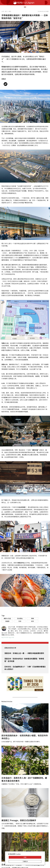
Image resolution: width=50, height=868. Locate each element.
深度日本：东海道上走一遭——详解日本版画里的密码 (24, 653)
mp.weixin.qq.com (8, 637)
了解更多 (25, 861)
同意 (25, 857)
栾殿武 (4, 79)
